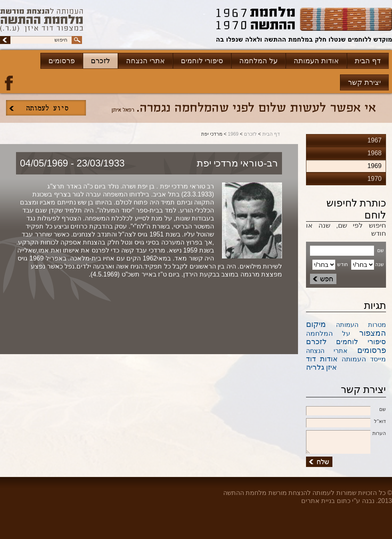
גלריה (315, 367)
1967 (374, 140)
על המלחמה (258, 61)
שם (346, 410)
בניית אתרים (318, 501)
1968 (374, 153)
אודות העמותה (316, 61)
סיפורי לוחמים (202, 61)
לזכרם (100, 61)
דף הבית (368, 61)
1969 (233, 134)
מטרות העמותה (361, 325)
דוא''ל (346, 422)
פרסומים (62, 61)
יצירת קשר (364, 82)
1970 (374, 179)
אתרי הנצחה (145, 61)
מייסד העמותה (364, 359)
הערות (346, 434)
